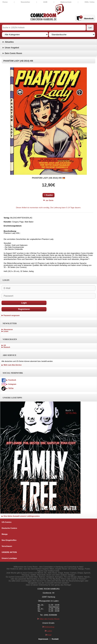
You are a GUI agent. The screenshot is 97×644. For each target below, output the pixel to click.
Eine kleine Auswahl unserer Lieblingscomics (21, 516)
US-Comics (7, 522)
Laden (48, 631)
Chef (48, 635)
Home (5, 2)
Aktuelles (9, 42)
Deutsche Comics (9, 528)
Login (24, 303)
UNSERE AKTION (9, 552)
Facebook (9, 380)
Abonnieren (8, 330)
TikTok (7, 388)
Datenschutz (66, 2)
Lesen (6, 331)
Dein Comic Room (13, 53)
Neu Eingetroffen (9, 540)
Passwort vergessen (12, 315)
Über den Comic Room (48, 619)
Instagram (9, 384)
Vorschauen (7, 546)
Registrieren (24, 309)
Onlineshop (49, 627)
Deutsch (7, 347)
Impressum (43, 639)
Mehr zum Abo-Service (11, 365)
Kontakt (55, 639)
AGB (45, 2)
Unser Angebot (12, 48)
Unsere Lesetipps (9, 558)
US (5, 345)
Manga (5, 534)
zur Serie (48, 200)
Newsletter (25, 2)
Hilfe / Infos (90, 2)
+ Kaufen (48, 195)
